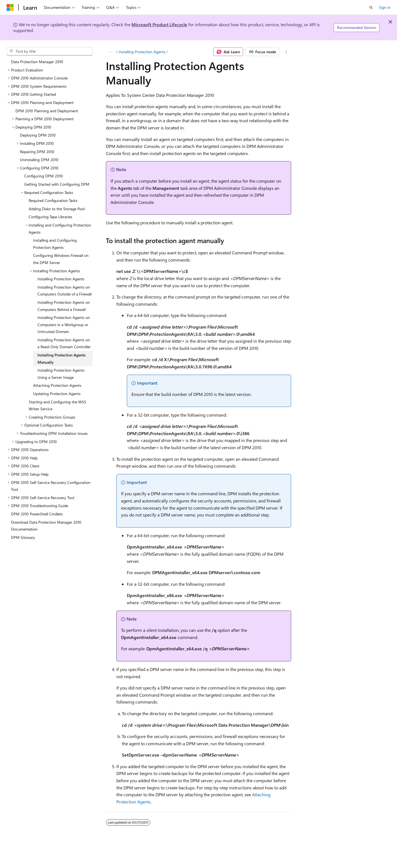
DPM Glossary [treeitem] (23, 537)
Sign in (385, 7)
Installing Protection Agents (142, 52)
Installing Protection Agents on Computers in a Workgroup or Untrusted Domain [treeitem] (64, 324)
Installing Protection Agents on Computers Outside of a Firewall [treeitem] (65, 291)
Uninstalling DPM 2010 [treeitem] (39, 160)
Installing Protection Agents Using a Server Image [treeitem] (61, 374)
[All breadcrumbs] (111, 52)
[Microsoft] (10, 7)
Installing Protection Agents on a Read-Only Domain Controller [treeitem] (64, 343)
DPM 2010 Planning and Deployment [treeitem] (47, 111)
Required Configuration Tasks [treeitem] (53, 200)
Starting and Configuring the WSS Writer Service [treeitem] (57, 405)
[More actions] (286, 52)
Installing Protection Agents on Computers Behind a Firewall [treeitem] (64, 306)
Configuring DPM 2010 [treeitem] (44, 176)
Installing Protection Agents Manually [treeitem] (61, 359)
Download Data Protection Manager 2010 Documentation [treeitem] (46, 526)
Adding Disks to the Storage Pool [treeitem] (57, 209)
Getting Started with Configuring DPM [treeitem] (57, 184)
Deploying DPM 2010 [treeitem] (38, 135)
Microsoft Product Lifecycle (159, 24)
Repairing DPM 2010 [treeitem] (37, 152)
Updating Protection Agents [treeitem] (57, 394)
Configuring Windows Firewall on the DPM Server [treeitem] (61, 259)
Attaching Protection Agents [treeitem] (57, 385)
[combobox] (50, 51)
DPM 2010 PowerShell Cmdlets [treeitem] (37, 514)
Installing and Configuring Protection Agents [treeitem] (55, 244)
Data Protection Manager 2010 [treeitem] (37, 62)
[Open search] (371, 7)
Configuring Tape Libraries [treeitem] (50, 217)
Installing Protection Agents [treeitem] (61, 279)
